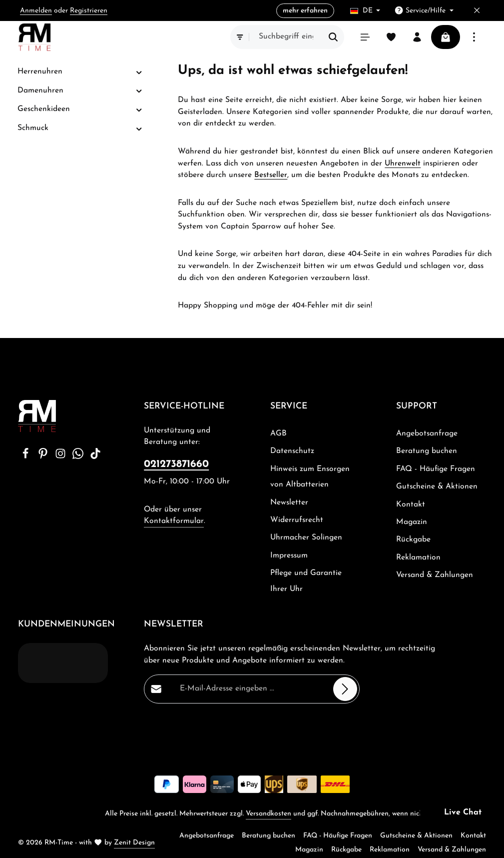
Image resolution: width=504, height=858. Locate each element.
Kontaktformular (174, 521)
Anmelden (36, 11)
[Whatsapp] (79, 457)
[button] (139, 72)
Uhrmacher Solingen (306, 537)
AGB (278, 433)
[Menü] (365, 37)
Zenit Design (134, 843)
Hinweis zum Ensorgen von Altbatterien (310, 477)
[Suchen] (333, 37)
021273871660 (176, 464)
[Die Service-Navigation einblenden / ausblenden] (424, 11)
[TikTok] (95, 457)
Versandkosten (268, 814)
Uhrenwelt (403, 163)
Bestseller (271, 175)
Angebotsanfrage (427, 433)
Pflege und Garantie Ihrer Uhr (306, 581)
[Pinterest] (44, 457)
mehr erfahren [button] (305, 11)
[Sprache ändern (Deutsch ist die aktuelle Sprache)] (365, 11)
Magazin (412, 522)
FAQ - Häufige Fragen (436, 469)
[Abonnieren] (346, 689)
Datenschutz (292, 451)
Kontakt (411, 504)
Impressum (289, 555)
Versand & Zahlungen (435, 575)
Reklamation (418, 557)
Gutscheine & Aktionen (437, 486)
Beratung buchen (427, 451)
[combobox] (286, 37)
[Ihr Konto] (417, 37)
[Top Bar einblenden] (474, 37)
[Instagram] (62, 457)
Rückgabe (413, 539)
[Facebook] (27, 457)
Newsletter (289, 502)
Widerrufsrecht (297, 520)
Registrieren (89, 11)
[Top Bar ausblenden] (477, 11)
